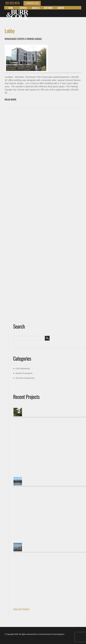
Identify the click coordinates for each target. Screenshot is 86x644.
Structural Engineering (25, 378)
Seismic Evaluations (24, 373)
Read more (11, 99)
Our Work (48, 8)
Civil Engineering (23, 369)
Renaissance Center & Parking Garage (23, 39)
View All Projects (21, 609)
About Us (36, 8)
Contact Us (32, 3)
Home (11, 8)
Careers (61, 8)
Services (23, 8)
